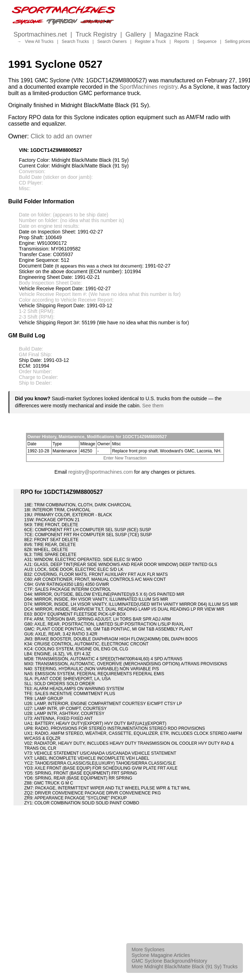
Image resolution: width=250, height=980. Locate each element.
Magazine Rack (177, 34)
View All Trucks (39, 42)
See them (153, 406)
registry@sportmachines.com (101, 472)
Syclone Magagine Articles (161, 955)
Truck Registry (96, 34)
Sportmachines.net (40, 34)
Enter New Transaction (125, 458)
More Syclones (148, 949)
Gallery (136, 34)
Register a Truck (150, 42)
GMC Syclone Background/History (169, 961)
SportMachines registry (148, 87)
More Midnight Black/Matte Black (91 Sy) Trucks (185, 967)
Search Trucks (76, 42)
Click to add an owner (61, 136)
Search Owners (112, 42)
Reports (182, 42)
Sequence (207, 42)
